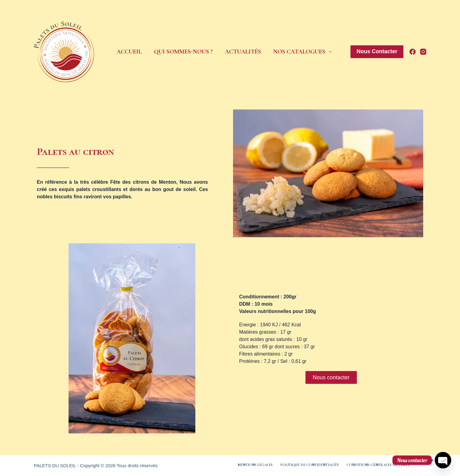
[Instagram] (423, 52)
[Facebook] (413, 52)
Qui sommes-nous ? (183, 52)
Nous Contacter (377, 51)
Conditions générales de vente (378, 465)
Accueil (129, 52)
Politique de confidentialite (310, 465)
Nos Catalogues (302, 52)
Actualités (243, 52)
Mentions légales (255, 465)
